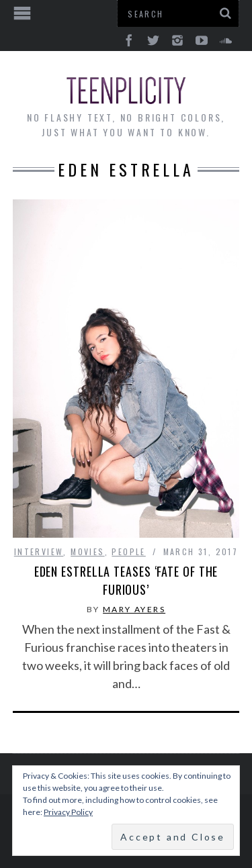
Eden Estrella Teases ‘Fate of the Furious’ (126, 580)
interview (39, 551)
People (128, 551)
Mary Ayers (134, 609)
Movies (87, 551)
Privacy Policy (68, 812)
